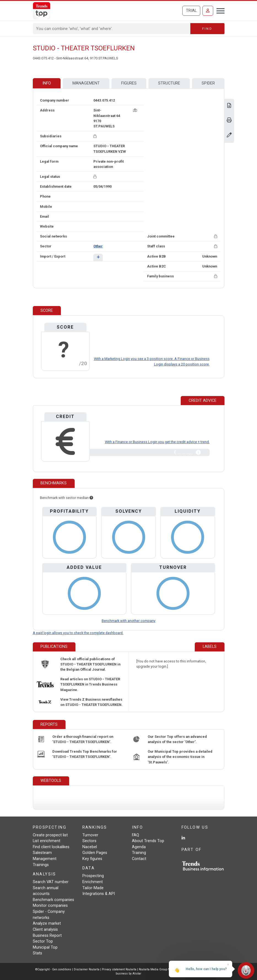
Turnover (90, 835)
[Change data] (229, 136)
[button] (98, 257)
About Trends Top (148, 841)
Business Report (47, 936)
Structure (169, 83)
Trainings (41, 865)
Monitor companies (50, 906)
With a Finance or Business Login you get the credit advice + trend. (157, 442)
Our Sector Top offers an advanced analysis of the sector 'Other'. (177, 739)
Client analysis (45, 930)
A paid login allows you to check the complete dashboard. (78, 633)
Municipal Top (45, 947)
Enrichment (93, 882)
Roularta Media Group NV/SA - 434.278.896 (167, 969)
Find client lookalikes (51, 847)
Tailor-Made (93, 888)
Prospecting (93, 876)
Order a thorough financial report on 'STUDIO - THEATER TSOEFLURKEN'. (83, 739)
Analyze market (47, 923)
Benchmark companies (53, 900)
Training (139, 853)
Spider (208, 83)
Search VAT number (51, 882)
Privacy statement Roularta (119, 969)
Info (47, 83)
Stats (37, 953)
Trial (191, 11)
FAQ (136, 835)
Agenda (139, 847)
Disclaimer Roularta (87, 969)
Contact (139, 859)
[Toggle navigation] (219, 10)
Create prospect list (50, 835)
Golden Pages (95, 853)
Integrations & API (99, 894)
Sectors (89, 841)
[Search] (112, 29)
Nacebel (90, 847)
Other (98, 246)
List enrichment (47, 841)
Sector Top (43, 941)
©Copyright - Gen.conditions (53, 969)
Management (86, 83)
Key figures (92, 859)
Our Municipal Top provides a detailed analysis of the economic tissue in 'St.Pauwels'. (180, 757)
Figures (129, 83)
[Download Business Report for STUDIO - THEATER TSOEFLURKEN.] (229, 106)
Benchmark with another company (128, 621)
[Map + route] (135, 110)
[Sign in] (208, 11)
